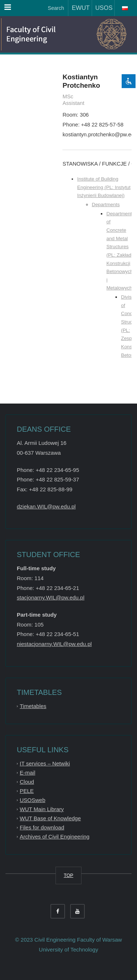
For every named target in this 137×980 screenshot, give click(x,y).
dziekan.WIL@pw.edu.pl (46, 506)
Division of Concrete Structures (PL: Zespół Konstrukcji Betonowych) (126, 326)
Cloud (27, 782)
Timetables (33, 706)
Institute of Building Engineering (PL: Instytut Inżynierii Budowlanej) (104, 187)
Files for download (42, 827)
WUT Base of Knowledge (50, 818)
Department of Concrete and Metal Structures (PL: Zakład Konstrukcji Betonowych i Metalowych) (119, 251)
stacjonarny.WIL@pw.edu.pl (51, 597)
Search (55, 8)
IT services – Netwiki (45, 763)
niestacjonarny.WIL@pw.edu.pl (54, 644)
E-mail (28, 773)
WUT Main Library (42, 809)
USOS (102, 8)
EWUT (79, 8)
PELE (27, 791)
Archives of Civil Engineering (55, 837)
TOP (69, 875)
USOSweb (33, 800)
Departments (106, 205)
